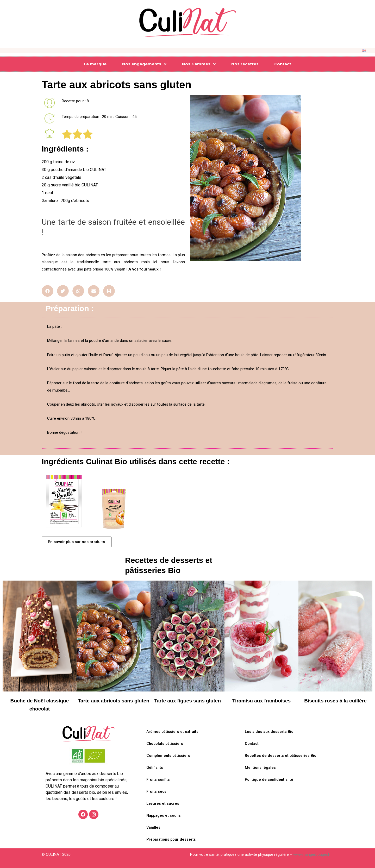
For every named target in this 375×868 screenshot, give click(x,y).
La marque (95, 64)
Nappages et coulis (164, 816)
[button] (77, 542)
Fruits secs (157, 792)
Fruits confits (159, 780)
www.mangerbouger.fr (312, 855)
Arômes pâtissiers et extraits (173, 732)
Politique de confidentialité (270, 780)
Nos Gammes (199, 64)
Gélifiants (155, 768)
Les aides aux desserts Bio (270, 732)
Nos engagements (144, 64)
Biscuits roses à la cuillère (335, 700)
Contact (283, 64)
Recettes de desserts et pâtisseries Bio (281, 756)
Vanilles (154, 828)
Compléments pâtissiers (169, 756)
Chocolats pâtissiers (165, 744)
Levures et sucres (163, 804)
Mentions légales (261, 768)
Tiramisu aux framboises (262, 700)
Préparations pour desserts (172, 840)
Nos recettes (245, 64)
